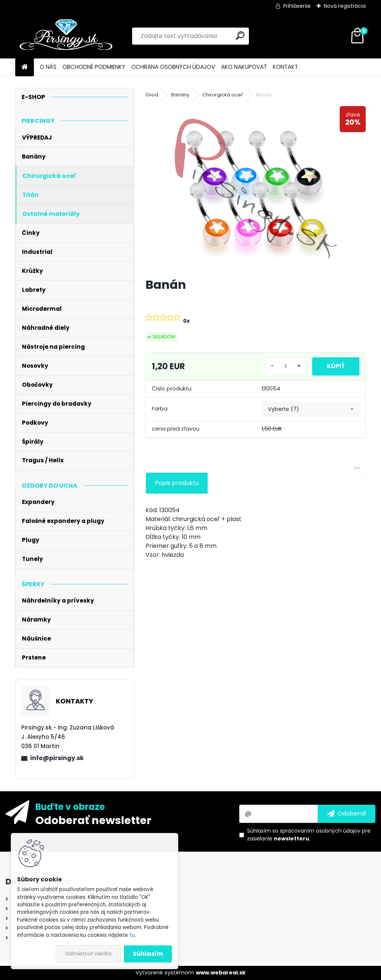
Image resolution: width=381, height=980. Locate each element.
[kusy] (286, 366)
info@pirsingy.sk (57, 758)
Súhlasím (148, 954)
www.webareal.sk (221, 973)
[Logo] (66, 36)
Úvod (152, 95)
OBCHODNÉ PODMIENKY (94, 67)
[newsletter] (347, 814)
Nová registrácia (345, 6)
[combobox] (310, 409)
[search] (240, 36)
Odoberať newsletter (93, 820)
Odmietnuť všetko (88, 954)
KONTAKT (285, 67)
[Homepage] (25, 67)
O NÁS (48, 67)
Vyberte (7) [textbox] (284, 409)
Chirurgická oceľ (223, 95)
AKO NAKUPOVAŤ (244, 67)
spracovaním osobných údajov (320, 831)
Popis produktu (177, 483)
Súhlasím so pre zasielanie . (309, 835)
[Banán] (256, 189)
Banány (180, 95)
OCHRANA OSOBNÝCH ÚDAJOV (173, 67)
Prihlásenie (297, 6)
